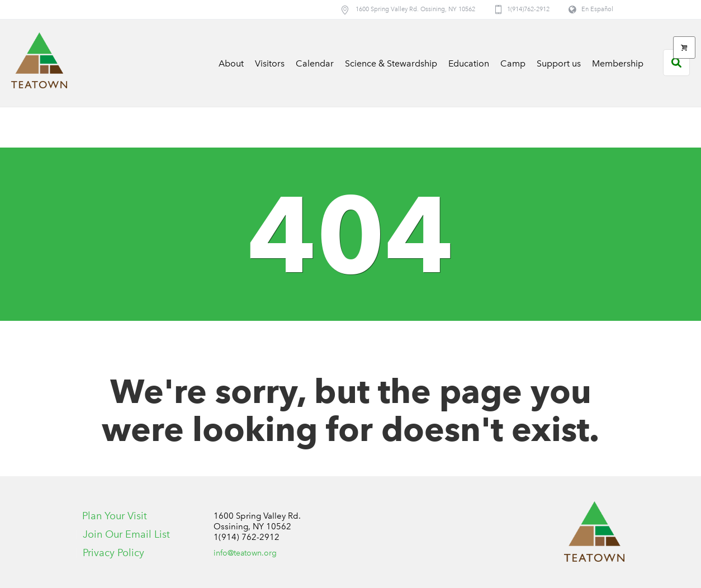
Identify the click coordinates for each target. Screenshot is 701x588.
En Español (597, 9)
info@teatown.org (245, 553)
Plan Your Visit (115, 516)
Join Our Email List (126, 534)
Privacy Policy (113, 553)
